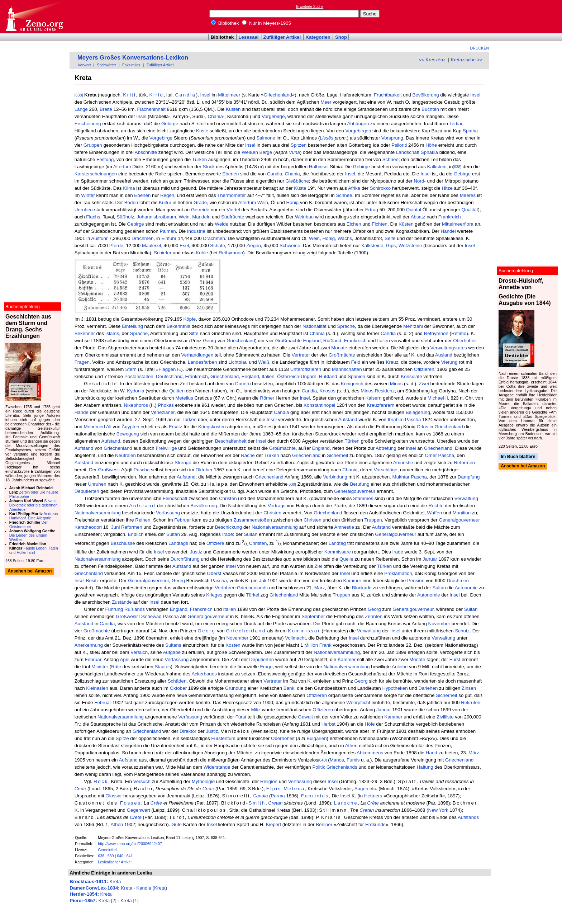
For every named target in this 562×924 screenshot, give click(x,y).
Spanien (356, 376)
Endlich (136, 534)
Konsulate (411, 376)
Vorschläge (386, 470)
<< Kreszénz (432, 60)
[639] (292, 484)
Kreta (115, 881)
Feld (356, 362)
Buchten (430, 109)
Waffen (435, 513)
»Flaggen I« (168, 369)
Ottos (423, 427)
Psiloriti (399, 145)
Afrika (354, 188)
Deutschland (169, 376)
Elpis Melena (286, 789)
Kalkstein (437, 167)
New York (438, 810)
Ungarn (309, 376)
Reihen (143, 520)
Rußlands (135, 609)
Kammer (352, 581)
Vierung (449, 362)
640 (120, 856)
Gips (391, 246)
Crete (80, 789)
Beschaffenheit (231, 441)
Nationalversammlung (98, 513)
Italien (384, 341)
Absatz (418, 217)
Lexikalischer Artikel (115, 862)
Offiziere (215, 543)
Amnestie (403, 463)
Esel (184, 246)
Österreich (288, 376)
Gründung (236, 688)
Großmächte (289, 341)
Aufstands (468, 817)
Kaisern (373, 398)
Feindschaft (175, 498)
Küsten (233, 109)
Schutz (462, 631)
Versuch (139, 652)
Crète (208, 789)
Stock (208, 167)
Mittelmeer (229, 95)
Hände (82, 412)
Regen (167, 195)
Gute (177, 824)
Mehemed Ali (98, 427)
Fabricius (315, 796)
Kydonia (135, 391)
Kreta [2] (107, 901)
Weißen (250, 152)
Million (311, 645)
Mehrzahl (413, 326)
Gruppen (93, 145)
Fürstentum (223, 738)
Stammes (363, 498)
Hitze (447, 188)
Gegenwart (139, 810)
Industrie (196, 231)
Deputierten (87, 491)
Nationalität (315, 326)
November (439, 624)
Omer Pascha (440, 455)
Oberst (214, 573)
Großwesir (109, 470)
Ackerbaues (204, 674)
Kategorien (318, 37)
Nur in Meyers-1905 (266, 23)
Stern (131, 369)
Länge (81, 109)
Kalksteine (372, 246)
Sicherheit (337, 455)
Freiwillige (166, 448)
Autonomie (466, 588)
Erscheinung (88, 124)
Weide (222, 224)
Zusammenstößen (253, 520)
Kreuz (392, 362)
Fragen (82, 362)
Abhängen (358, 124)
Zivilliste (445, 717)
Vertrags (277, 506)
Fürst (455, 659)
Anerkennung (89, 645)
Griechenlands (252, 588)
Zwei (424, 384)
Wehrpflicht (358, 703)
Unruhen (84, 210)
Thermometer (232, 195)
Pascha (142, 470)
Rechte (436, 506)
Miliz (256, 710)
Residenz (385, 391)
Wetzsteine (410, 246)
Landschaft (408, 152)
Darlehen (428, 688)
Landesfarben (203, 362)
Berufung (359, 484)
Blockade (362, 588)
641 (130, 856)
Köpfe (189, 319)
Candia (185, 95)
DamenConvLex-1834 (94, 888)
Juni (115, 527)
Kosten (233, 645)
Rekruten (471, 703)
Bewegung (128, 434)
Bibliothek (225, 23)
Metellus (184, 398)
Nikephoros (136, 405)
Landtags (178, 543)
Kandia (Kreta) (152, 888)
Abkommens (370, 753)
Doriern (243, 384)
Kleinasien (97, 688)
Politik (319, 767)
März (320, 588)
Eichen (354, 224)
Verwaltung (466, 498)
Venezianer (163, 412)
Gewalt (306, 717)
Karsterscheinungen (96, 174)
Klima (129, 188)
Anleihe (400, 667)
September (313, 616)
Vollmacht (295, 638)
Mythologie (203, 781)
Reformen (464, 463)
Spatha (470, 131)
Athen (351, 746)
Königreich (352, 384)
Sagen (361, 789)
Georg (209, 341)
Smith (257, 803)
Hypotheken (395, 688)
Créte (156, 803)
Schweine (290, 246)
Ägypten (131, 427)
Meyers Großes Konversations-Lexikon (133, 58)
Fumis (353, 760)
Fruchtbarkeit (388, 95)
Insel (205, 95)
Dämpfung (469, 477)
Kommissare (338, 552)
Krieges (214, 595)
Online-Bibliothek (34, 17)
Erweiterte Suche (310, 7)
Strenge (183, 463)
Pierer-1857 (82, 901)
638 (101, 856)
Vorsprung (392, 138)
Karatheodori (88, 527)
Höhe (431, 145)
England (312, 341)
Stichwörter (107, 65)
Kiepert (273, 824)
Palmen (168, 231)
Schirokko (380, 188)
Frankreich (450, 217)
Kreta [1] (129, 901)
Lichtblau (238, 362)
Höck (101, 781)
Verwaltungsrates (449, 348)
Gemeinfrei (107, 850)
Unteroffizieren (306, 369)
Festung (105, 159)
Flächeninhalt (151, 109)
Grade (200, 202)
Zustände (122, 602)
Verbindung (335, 477)
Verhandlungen (197, 355)
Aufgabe (172, 652)
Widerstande (217, 767)
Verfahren (225, 588)
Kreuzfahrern (380, 405)
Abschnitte (146, 152)
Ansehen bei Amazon (523, 466)
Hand (432, 753)
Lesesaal (248, 37)
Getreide (200, 210)
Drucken (480, 48)
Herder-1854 (83, 894)
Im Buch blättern (518, 457)
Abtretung (386, 448)
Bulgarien (316, 738)
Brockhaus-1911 (88, 881)
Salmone (266, 138)
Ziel (318, 566)
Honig (292, 202)
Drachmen (142, 238)
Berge (266, 152)
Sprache (346, 326)
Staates (163, 667)
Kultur (165, 202)
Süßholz (125, 217)
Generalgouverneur (355, 491)
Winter (88, 195)
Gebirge (170, 124)
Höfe (370, 724)
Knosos (328, 391)
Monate (339, 348)
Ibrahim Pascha (404, 419)
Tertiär (456, 124)
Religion (269, 781)
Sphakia (429, 152)
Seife (390, 238)
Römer (267, 398)
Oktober (204, 470)
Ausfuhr (99, 238)
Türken (199, 159)
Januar (430, 559)
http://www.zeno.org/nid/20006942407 (130, 844)
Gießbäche (297, 181)
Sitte (194, 333)
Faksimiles (131, 65)
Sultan (173, 534)
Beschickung (229, 527)
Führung (114, 609)
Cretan (275, 803)
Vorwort (84, 65)
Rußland (332, 341)
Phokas (166, 405)
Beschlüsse (123, 543)
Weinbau (304, 217)
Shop (341, 37)
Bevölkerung (425, 95)
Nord (419, 181)
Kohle (202, 253)
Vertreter (301, 355)
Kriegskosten (212, 427)
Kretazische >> (466, 60)
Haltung (425, 767)
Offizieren (424, 369)
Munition (462, 513)
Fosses (131, 803)
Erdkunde (375, 824)
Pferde (116, 246)
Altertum (122, 167)
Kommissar (304, 631)
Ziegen (254, 246)
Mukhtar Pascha (410, 477)
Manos (337, 760)
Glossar (114, 796)
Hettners (373, 796)
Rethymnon (231, 253)
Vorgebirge (273, 116)
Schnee (390, 159)
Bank (289, 688)
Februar (183, 520)
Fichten (380, 224)
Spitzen (299, 145)
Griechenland (278, 95)
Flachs (93, 217)
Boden (131, 202)
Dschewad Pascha (159, 616)
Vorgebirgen (358, 131)
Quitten (177, 391)
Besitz (92, 581)
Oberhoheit (465, 341)
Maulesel (151, 246)
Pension (416, 581)
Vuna (294, 152)
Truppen (373, 520)
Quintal (414, 210)
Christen (228, 498)
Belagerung (418, 412)
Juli (263, 581)
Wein (263, 202)
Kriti (129, 95)
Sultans (173, 645)
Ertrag (372, 210)
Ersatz (176, 427)
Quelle (346, 559)
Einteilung (132, 326)
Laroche (346, 803)
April (125, 659)
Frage (266, 667)
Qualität (470, 210)
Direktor (188, 731)
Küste (202, 131)
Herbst (328, 724)
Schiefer (163, 253)
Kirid (157, 95)
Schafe (218, 246)
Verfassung (168, 513)
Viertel (233, 210)
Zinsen (469, 688)
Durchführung (185, 559)
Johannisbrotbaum (157, 217)
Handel (448, 231)
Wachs (345, 238)
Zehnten (374, 616)
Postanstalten (139, 376)
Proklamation (398, 573)
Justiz (196, 552)
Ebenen (230, 174)
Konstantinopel (319, 405)
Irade (228, 534)
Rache (248, 455)
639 (111, 856)
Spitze (122, 738)
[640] (323, 760)
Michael (436, 398)
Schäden (177, 681)
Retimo (459, 333)
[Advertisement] (529, 16)
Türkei (253, 595)
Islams (112, 333)
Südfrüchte (233, 217)
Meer (326, 102)
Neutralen (125, 455)
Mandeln (201, 217)
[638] (79, 95)
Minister (100, 667)
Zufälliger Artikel (282, 37)
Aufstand (348, 419)
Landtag (337, 543)
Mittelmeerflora (458, 224)
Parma (278, 796)
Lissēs (327, 138)
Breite (106, 109)
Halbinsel (319, 167)
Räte (116, 667)
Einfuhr (169, 238)
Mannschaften (347, 369)
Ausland (444, 355)
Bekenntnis (178, 326)
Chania (215, 116)
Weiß (264, 362)
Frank (325, 645)
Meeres (468, 195)
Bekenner (85, 333)
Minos (396, 384)
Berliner (324, 824)
